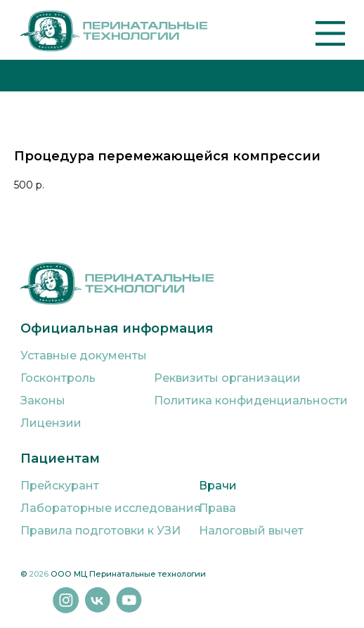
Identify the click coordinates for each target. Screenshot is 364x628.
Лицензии (51, 423)
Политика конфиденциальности (251, 400)
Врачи (218, 486)
